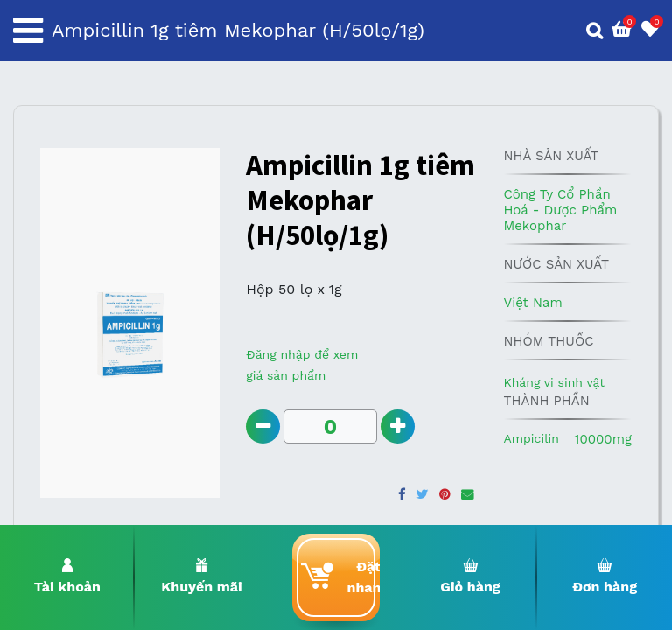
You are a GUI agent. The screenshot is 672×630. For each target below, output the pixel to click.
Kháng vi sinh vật (554, 382)
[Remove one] (263, 427)
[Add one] (398, 427)
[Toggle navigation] (28, 31)
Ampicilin (531, 438)
